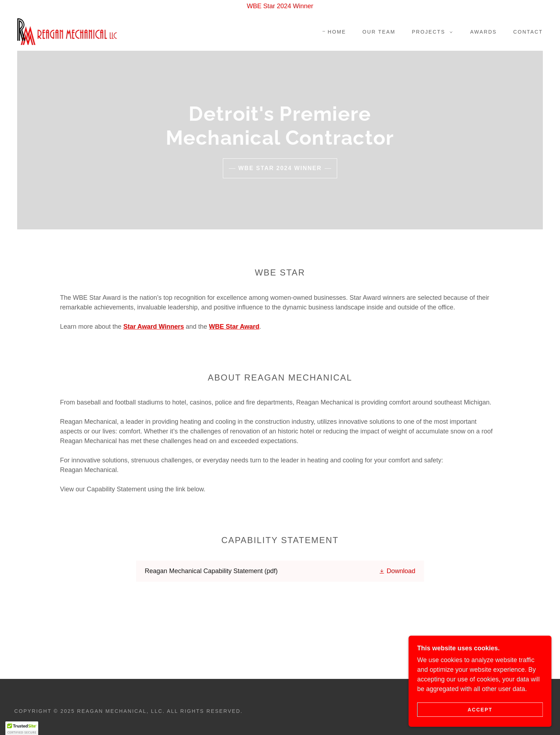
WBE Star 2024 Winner (280, 168)
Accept (480, 724)
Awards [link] (484, 32)
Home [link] (337, 32)
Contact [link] (528, 32)
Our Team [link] (379, 32)
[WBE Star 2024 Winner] (280, 6)
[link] (67, 31)
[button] (430, 32)
